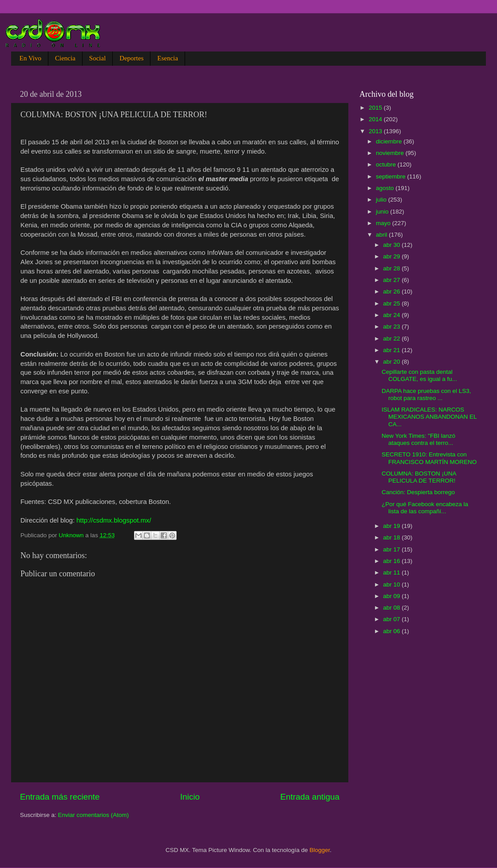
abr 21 (392, 350)
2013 (376, 131)
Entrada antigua (310, 797)
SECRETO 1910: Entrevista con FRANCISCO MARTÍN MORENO (429, 458)
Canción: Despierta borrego (418, 492)
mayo (384, 223)
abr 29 (392, 256)
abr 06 (392, 631)
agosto (386, 188)
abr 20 (392, 362)
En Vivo (30, 58)
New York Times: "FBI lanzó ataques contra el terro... (418, 439)
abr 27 (392, 280)
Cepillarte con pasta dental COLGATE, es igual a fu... (419, 375)
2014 (376, 119)
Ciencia (65, 58)
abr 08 (392, 608)
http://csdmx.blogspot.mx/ (114, 520)
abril (382, 235)
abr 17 (392, 549)
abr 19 (392, 526)
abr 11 (392, 573)
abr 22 (392, 339)
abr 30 (392, 245)
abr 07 (392, 619)
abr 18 (392, 537)
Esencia (168, 58)
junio (383, 212)
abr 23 (392, 327)
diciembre (390, 141)
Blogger (320, 850)
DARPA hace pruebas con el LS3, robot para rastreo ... (426, 394)
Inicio (190, 797)
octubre (387, 164)
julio (382, 200)
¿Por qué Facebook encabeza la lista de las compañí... (425, 508)
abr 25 (392, 303)
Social (98, 58)
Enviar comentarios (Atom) (94, 815)
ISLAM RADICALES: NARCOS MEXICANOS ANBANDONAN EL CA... (429, 417)
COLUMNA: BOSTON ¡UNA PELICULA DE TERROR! (419, 477)
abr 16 (392, 561)
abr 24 (392, 315)
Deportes (131, 58)
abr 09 (392, 596)
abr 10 (392, 585)
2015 (376, 108)
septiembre (392, 176)
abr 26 (392, 291)
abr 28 (392, 268)
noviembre (391, 153)
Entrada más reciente (60, 797)
